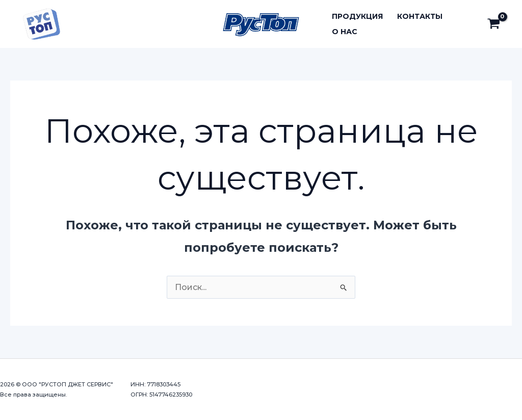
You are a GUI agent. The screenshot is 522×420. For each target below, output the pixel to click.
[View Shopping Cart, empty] (493, 24)
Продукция (357, 16)
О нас (345, 32)
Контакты (420, 16)
